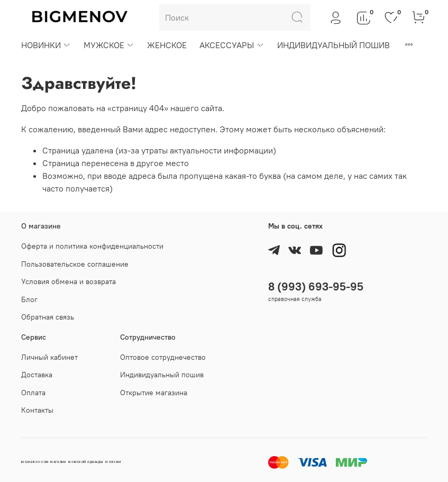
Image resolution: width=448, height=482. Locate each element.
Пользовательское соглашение (75, 264)
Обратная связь (48, 317)
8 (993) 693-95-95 (316, 287)
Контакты (37, 410)
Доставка (37, 375)
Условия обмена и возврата (68, 281)
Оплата (33, 393)
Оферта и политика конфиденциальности (92, 246)
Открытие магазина (154, 393)
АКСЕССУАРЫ (232, 45)
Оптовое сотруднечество (163, 357)
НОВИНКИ (46, 45)
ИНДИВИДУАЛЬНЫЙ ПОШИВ (333, 45)
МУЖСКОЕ (109, 45)
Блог (29, 299)
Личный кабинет (49, 357)
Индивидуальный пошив (162, 375)
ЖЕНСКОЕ (167, 45)
